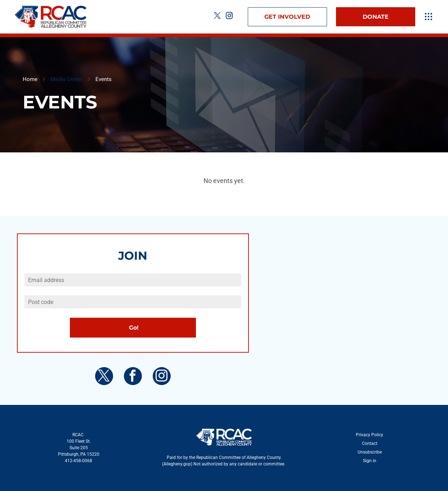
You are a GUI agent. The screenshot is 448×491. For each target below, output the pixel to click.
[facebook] (133, 377)
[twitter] (218, 17)
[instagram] (229, 17)
